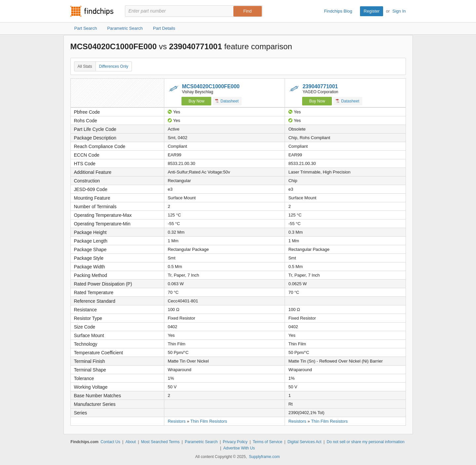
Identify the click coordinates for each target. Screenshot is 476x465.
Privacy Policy (235, 442)
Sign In (399, 11)
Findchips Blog (338, 11)
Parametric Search (201, 442)
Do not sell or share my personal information (365, 442)
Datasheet (227, 101)
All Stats (85, 66)
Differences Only (114, 66)
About (130, 442)
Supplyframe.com (264, 457)
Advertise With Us (239, 448)
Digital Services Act (305, 442)
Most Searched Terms (160, 442)
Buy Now (196, 101)
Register (372, 11)
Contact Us (110, 442)
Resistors (177, 421)
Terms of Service (268, 442)
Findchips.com (92, 11)
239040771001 (320, 86)
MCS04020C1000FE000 (211, 86)
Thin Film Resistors (209, 421)
